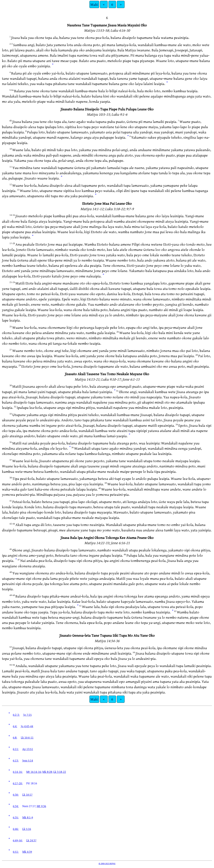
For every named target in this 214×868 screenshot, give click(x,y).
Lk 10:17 (27, 795)
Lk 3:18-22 (60, 772)
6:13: (16, 760)
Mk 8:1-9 (28, 817)
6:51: (16, 852)
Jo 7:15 (27, 715)
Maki (94, 4)
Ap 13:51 (28, 749)
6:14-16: (18, 772)
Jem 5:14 (28, 760)
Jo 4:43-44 (27, 726)
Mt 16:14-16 (34, 772)
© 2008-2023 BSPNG (107, 863)
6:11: (16, 749)
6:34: (16, 806)
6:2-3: (16, 715)
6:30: (16, 795)
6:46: (16, 829)
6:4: (15, 726)
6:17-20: (18, 783)
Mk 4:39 (27, 852)
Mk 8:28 (47, 772)
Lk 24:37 (31, 840)
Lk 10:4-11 (27, 737)
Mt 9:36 (41, 806)
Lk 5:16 (27, 829)
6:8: (15, 737)
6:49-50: (18, 840)
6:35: (16, 817)
